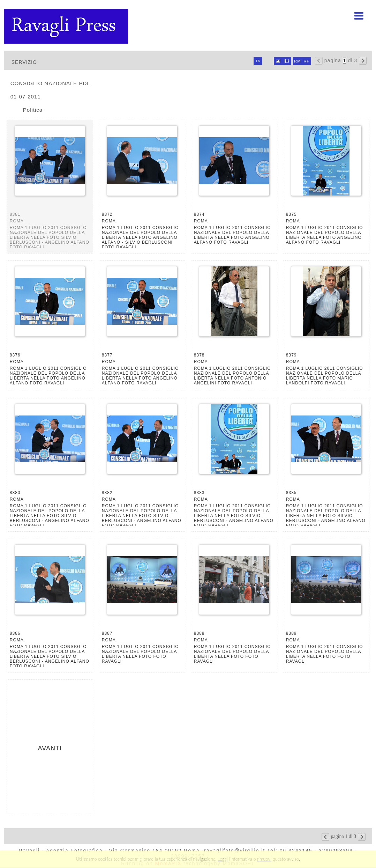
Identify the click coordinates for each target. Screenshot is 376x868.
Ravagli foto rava (67, 26)
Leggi (223, 859)
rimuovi (264, 859)
